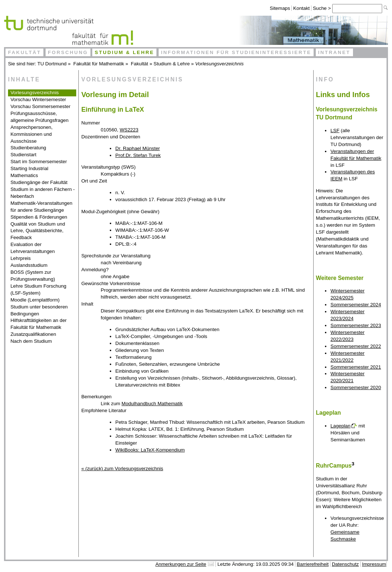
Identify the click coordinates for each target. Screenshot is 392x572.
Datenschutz (345, 564)
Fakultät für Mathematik (99, 64)
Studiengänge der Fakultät (39, 182)
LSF (335, 130)
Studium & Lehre (125, 52)
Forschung (68, 52)
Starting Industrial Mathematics (30, 172)
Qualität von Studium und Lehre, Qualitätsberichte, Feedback (38, 231)
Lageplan (340, 426)
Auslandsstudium (29, 265)
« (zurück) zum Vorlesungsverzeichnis (122, 469)
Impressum (374, 564)
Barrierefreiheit (313, 564)
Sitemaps (280, 8)
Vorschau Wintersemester (38, 99)
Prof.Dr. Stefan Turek (138, 155)
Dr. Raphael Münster (137, 148)
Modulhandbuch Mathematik (152, 404)
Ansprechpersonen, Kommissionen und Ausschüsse (32, 134)
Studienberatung (28, 148)
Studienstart (24, 155)
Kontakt (301, 8)
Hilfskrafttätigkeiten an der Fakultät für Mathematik (39, 324)
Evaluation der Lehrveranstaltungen (33, 248)
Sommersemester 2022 (356, 346)
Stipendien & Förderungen (39, 217)
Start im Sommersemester (39, 162)
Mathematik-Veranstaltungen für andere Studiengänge (42, 207)
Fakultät (25, 52)
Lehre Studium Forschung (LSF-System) (38, 289)
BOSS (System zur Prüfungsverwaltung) (33, 276)
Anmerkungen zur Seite (181, 564)
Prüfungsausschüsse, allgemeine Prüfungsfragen (40, 117)
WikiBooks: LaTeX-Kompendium (150, 450)
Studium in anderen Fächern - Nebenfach (43, 193)
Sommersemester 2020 (356, 387)
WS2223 (129, 130)
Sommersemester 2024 (356, 305)
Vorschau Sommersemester (40, 106)
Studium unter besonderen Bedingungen (39, 310)
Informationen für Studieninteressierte (236, 52)
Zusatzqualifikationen (33, 334)
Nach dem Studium (31, 341)
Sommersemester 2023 (356, 325)
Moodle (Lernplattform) (35, 300)
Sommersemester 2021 (356, 367)
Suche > (323, 8)
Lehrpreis (21, 258)
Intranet (334, 52)
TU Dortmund (52, 64)
